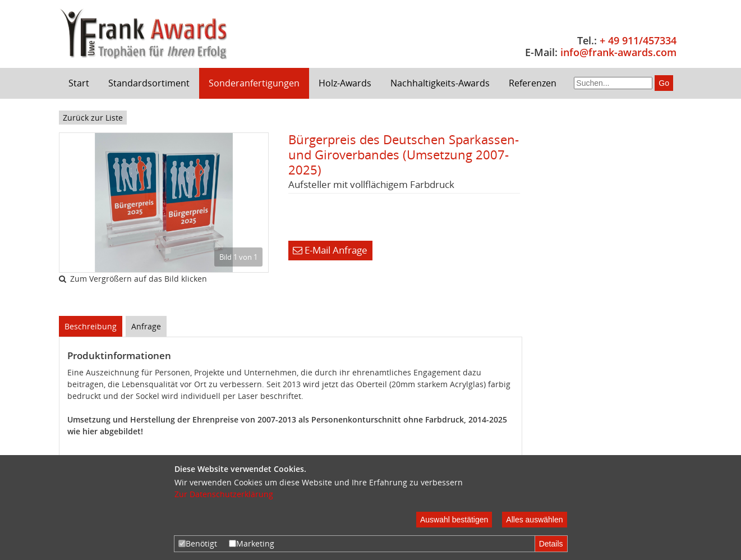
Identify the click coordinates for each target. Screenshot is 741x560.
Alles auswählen (534, 520)
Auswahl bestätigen (454, 520)
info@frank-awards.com (618, 52)
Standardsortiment (149, 83)
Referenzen (533, 83)
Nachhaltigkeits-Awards (440, 83)
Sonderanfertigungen (254, 83)
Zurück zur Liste (93, 118)
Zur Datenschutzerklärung (224, 494)
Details (551, 544)
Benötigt (198, 543)
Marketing (252, 543)
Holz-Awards (345, 83)
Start (79, 83)
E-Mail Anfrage (330, 250)
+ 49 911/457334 (638, 40)
